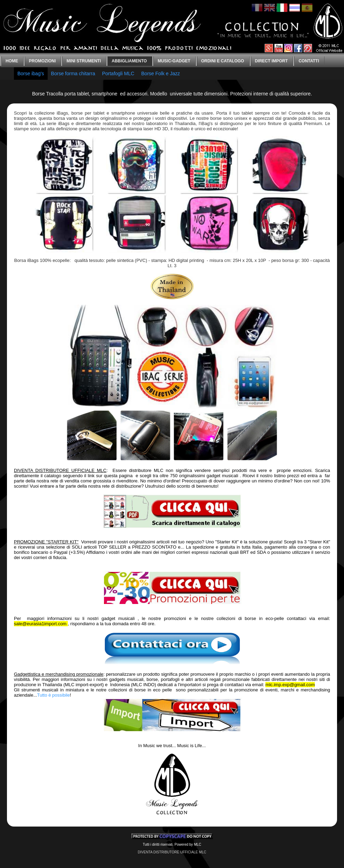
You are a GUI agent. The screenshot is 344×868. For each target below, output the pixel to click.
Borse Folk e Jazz (161, 73)
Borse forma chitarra (73, 73)
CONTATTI (309, 61)
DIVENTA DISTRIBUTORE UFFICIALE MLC (172, 852)
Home (12, 61)
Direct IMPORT (271, 61)
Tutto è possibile (54, 695)
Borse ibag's (31, 73)
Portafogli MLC (118, 73)
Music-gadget (174, 61)
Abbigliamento (129, 61)
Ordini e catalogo (223, 61)
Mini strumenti (84, 61)
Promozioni (42, 61)
